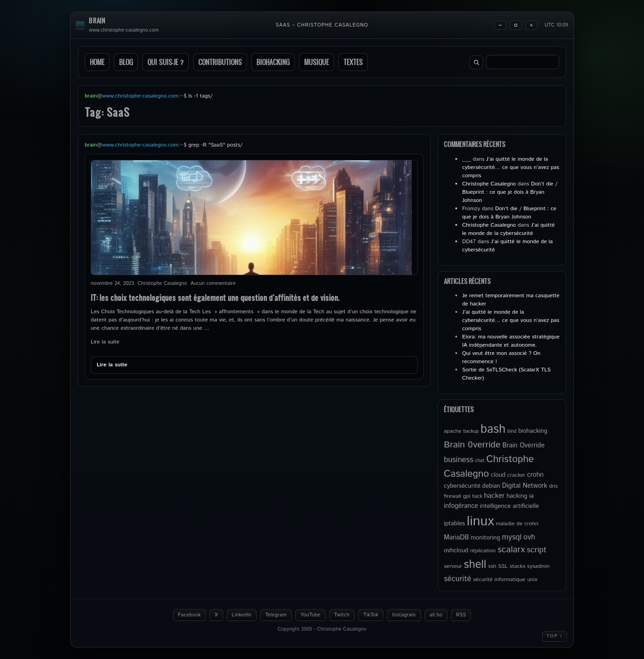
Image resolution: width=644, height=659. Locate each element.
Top (555, 636)
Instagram (404, 615)
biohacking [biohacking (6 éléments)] (532, 431)
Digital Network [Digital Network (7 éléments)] (525, 486)
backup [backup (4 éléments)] (471, 431)
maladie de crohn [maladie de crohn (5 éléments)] (517, 524)
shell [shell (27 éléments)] (475, 565)
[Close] (531, 25)
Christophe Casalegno (489, 184)
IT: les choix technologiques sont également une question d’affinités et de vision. (215, 297)
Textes (353, 62)
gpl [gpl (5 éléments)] (467, 496)
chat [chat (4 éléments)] (480, 461)
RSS (461, 615)
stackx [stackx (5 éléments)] (518, 566)
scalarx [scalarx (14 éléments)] (511, 550)
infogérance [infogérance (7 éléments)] (461, 506)
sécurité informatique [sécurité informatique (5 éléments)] (499, 580)
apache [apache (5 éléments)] (453, 431)
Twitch (342, 615)
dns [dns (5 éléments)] (554, 486)
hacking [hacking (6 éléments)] (517, 496)
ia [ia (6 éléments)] (531, 496)
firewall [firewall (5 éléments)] (453, 496)
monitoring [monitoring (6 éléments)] (486, 538)
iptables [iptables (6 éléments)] (454, 523)
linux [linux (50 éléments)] (480, 521)
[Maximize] (516, 25)
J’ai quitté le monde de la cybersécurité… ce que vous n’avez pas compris (511, 167)
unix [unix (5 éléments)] (532, 580)
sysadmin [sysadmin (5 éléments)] (538, 566)
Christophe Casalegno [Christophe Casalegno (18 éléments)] (489, 466)
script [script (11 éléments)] (537, 550)
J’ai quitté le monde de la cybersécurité (508, 229)
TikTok (371, 615)
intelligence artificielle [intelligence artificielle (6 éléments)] (510, 506)
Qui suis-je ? (166, 62)
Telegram (276, 615)
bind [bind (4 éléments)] (512, 431)
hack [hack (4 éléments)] (477, 496)
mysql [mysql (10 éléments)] (512, 537)
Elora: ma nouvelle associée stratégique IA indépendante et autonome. (511, 341)
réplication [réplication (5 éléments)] (483, 551)
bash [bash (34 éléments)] (493, 429)
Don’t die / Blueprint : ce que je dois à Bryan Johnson (510, 192)
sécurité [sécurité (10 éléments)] (458, 579)
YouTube (311, 615)
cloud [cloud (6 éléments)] (498, 475)
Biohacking (273, 62)
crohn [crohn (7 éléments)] (535, 475)
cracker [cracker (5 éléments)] (516, 475)
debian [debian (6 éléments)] (491, 486)
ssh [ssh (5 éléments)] (492, 566)
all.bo (436, 615)
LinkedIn (242, 615)
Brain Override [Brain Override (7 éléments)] (524, 446)
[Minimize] (500, 25)
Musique (317, 62)
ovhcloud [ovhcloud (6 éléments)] (456, 550)
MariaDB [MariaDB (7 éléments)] (456, 538)
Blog (126, 62)
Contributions (220, 62)
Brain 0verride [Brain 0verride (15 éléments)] (472, 445)
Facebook (190, 615)
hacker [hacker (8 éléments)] (494, 496)
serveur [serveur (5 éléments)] (453, 566)
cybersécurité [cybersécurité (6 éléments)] (462, 486)
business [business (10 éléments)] (458, 460)
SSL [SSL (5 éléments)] (503, 566)
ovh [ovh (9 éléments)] (529, 537)
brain (97, 21)
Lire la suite (105, 342)
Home (97, 62)
